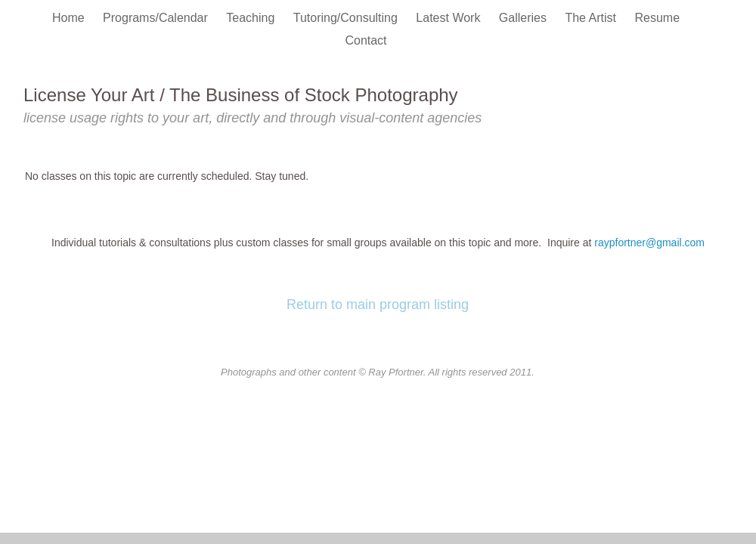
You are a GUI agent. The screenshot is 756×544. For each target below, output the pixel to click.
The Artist (592, 18)
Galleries (525, 18)
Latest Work (450, 18)
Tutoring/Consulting (347, 18)
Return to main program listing (378, 304)
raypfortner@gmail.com (649, 243)
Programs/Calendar (157, 18)
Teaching (252, 18)
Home (70, 18)
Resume (657, 18)
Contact (366, 40)
